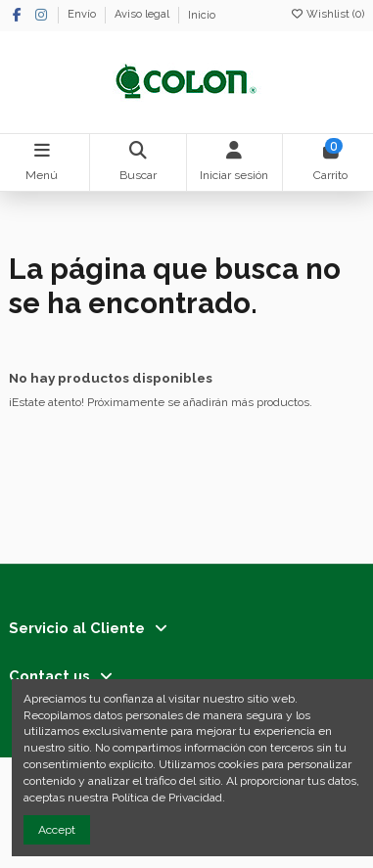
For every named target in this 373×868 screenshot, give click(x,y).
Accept (57, 830)
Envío (83, 15)
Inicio (202, 15)
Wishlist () (327, 14)
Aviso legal (143, 15)
